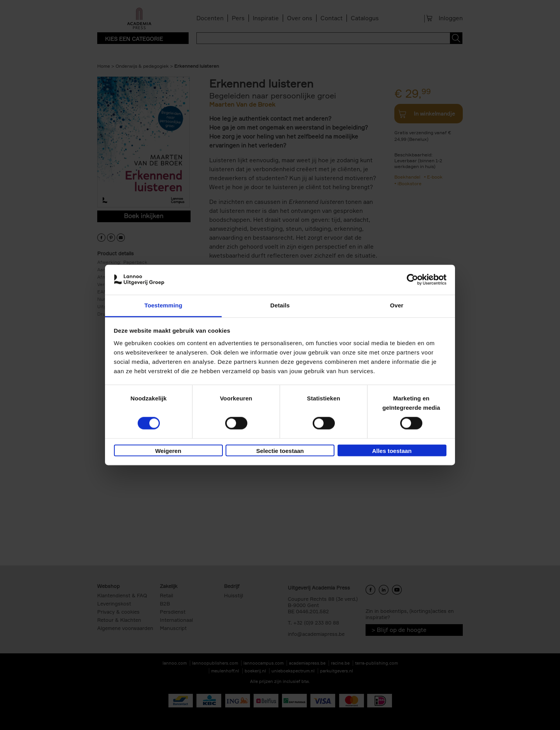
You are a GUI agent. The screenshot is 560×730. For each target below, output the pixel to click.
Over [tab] (397, 305)
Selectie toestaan (280, 451)
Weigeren (168, 451)
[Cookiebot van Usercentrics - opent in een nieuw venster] (412, 280)
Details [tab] (280, 305)
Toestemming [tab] (163, 305)
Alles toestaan (392, 451)
